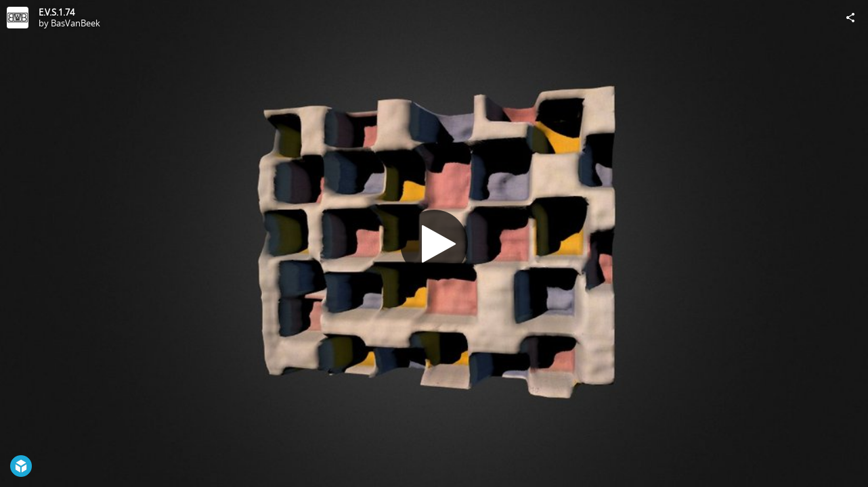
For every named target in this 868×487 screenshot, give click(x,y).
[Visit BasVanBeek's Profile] (18, 18)
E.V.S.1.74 (57, 12)
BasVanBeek (75, 23)
